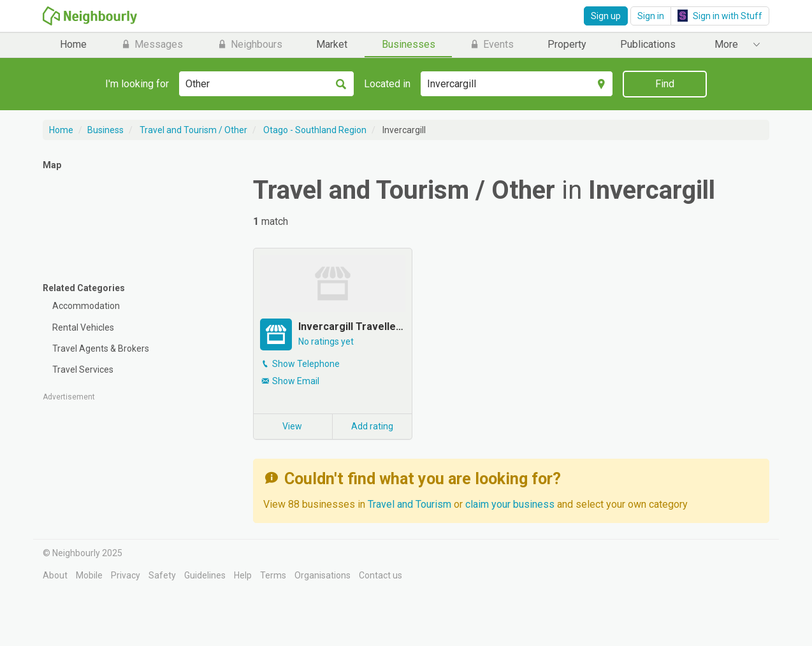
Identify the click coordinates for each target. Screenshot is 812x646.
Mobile (89, 575)
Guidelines (205, 575)
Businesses (409, 44)
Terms (273, 575)
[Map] (138, 222)
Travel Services (83, 370)
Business (105, 130)
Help (243, 575)
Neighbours (250, 44)
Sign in (651, 16)
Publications (648, 44)
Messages (152, 44)
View (292, 426)
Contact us (381, 575)
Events (491, 44)
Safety (162, 575)
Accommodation (86, 306)
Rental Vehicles (83, 327)
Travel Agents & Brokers (101, 348)
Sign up (606, 16)
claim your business (510, 504)
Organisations (323, 575)
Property (567, 44)
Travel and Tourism (411, 504)
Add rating (372, 426)
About (55, 575)
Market (332, 44)
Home (73, 44)
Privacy (126, 575)
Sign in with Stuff (720, 16)
